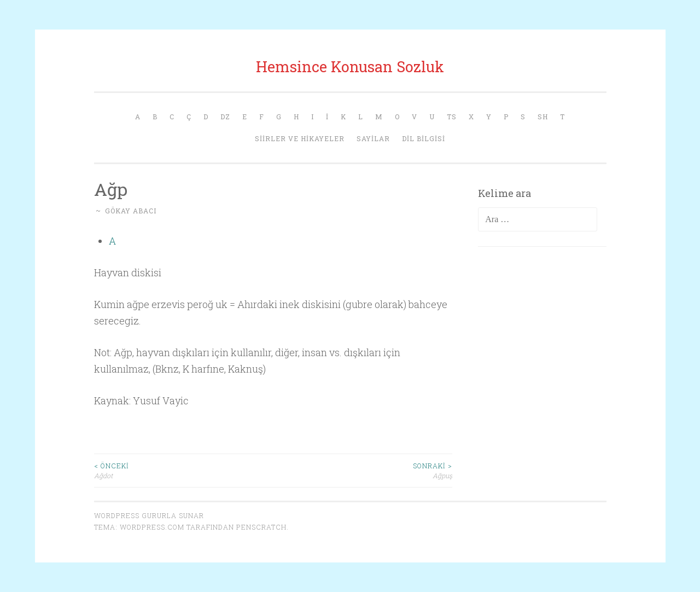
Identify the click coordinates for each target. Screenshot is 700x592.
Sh (543, 117)
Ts (452, 117)
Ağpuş (363, 470)
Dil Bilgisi (424, 138)
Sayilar (373, 138)
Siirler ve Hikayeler (300, 138)
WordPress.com (152, 527)
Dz (225, 117)
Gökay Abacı (131, 211)
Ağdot (184, 470)
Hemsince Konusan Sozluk (350, 66)
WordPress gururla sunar (149, 515)
